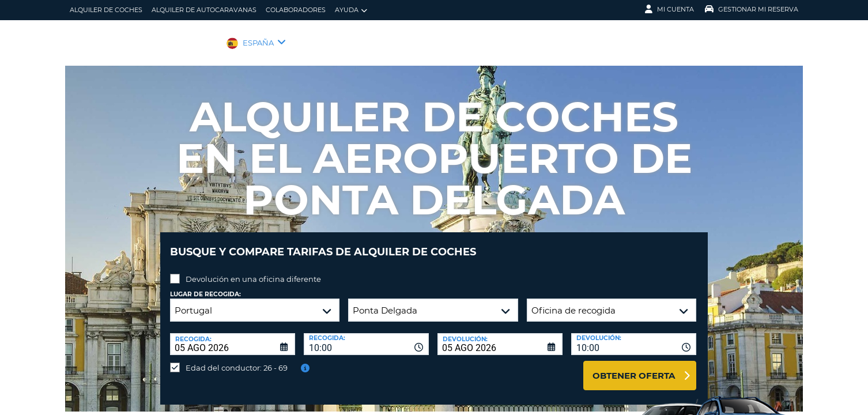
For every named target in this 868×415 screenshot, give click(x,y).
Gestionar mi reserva (752, 9)
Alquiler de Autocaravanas (204, 10)
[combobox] (366, 335)
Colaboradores (296, 10)
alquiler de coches (106, 10)
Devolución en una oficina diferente (253, 270)
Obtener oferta (634, 367)
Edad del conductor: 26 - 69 (237, 359)
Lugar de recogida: (205, 286)
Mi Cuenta (669, 9)
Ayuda (351, 10)
